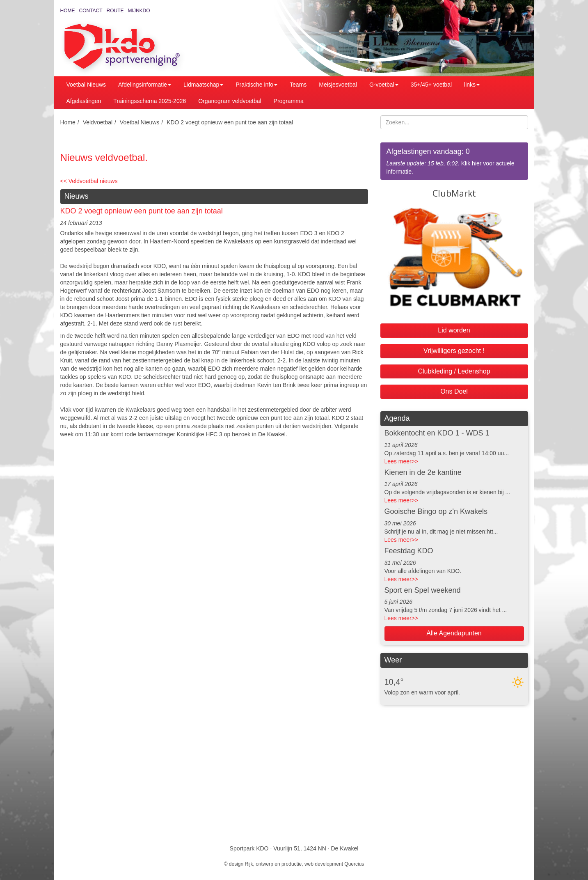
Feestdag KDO (409, 551)
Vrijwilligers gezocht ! (454, 351)
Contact (91, 11)
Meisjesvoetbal (338, 85)
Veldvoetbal (98, 122)
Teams (298, 85)
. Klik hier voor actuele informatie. (454, 161)
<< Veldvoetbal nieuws (89, 181)
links (472, 85)
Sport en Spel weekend (423, 590)
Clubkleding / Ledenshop (454, 371)
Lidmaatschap (203, 85)
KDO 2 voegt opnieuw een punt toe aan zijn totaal (230, 122)
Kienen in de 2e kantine (423, 472)
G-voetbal (384, 85)
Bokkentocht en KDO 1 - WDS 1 (437, 433)
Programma (289, 101)
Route (115, 11)
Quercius (354, 864)
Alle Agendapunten (454, 633)
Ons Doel (454, 391)
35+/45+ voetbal (431, 85)
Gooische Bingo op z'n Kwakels (436, 511)
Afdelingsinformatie (145, 85)
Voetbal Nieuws (86, 85)
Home (68, 11)
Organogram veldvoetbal (230, 101)
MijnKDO (139, 11)
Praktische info (256, 85)
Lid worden (454, 330)
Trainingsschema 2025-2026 (150, 101)
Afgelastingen (84, 101)
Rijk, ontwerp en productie (273, 864)
